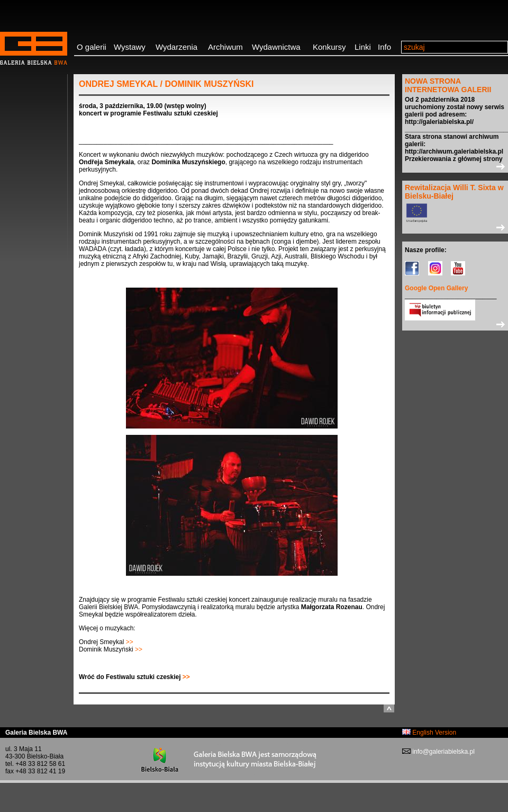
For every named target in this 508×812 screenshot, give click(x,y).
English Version (429, 733)
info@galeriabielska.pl (443, 752)
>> (128, 642)
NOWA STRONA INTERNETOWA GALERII (448, 85)
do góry (389, 708)
